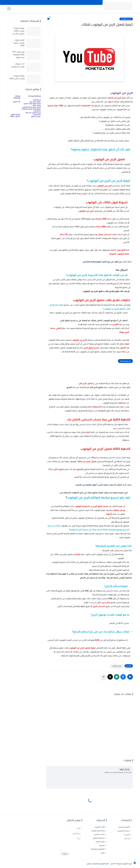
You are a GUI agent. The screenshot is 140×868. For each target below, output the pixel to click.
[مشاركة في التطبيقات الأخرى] (104, 677)
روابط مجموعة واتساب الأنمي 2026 (17, 77)
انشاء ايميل (37, 114)
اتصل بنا (83, 2)
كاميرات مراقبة (15, 116)
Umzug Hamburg (34, 96)
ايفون (76, 9)
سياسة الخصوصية (94, 2)
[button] (123, 677)
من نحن (75, 2)
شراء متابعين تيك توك (33, 113)
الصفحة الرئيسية (94, 9)
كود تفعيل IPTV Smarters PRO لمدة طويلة (18, 55)
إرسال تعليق (124, 769)
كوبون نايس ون (35, 102)
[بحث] (9, 9)
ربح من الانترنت (126, 19)
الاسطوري (17, 102)
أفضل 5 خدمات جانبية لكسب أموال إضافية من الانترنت (99, 485)
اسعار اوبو (37, 100)
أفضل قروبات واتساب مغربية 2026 (19, 43)
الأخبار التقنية (45, 9)
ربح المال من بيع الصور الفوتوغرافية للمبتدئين (102, 262)
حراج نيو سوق (36, 116)
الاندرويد (83, 9)
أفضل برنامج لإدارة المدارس (31, 107)
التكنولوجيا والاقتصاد (98, 849)
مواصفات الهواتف (65, 9)
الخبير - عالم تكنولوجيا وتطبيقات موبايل (100, 864)
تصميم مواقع (16, 114)
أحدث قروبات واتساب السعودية (18, 65)
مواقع (54, 9)
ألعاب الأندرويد (100, 827)
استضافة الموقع (99, 838)
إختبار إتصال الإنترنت (98, 831)
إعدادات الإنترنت (99, 834)
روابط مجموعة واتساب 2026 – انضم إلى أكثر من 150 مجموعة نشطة (17, 31)
